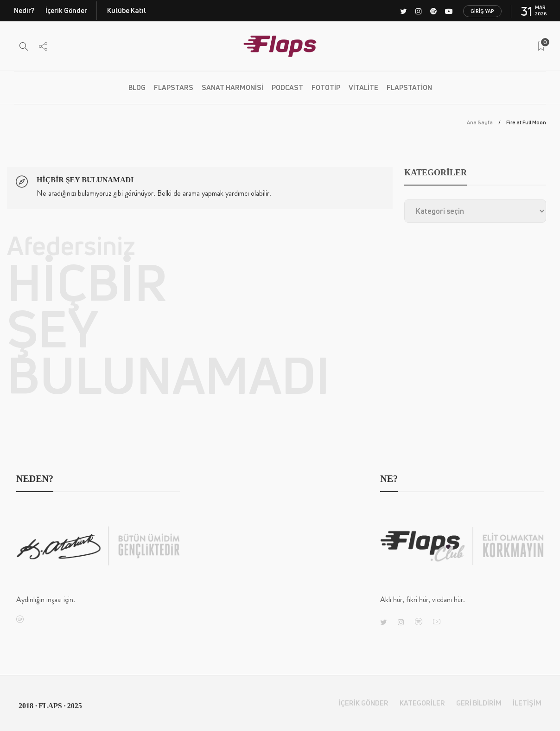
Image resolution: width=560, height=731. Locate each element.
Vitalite (363, 87)
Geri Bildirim (479, 703)
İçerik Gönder (66, 10)
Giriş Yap (482, 11)
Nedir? (24, 10)
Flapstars (174, 87)
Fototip (326, 87)
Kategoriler (422, 703)
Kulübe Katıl (127, 10)
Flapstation (409, 87)
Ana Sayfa (480, 122)
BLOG (137, 87)
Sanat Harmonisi (232, 87)
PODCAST (287, 87)
